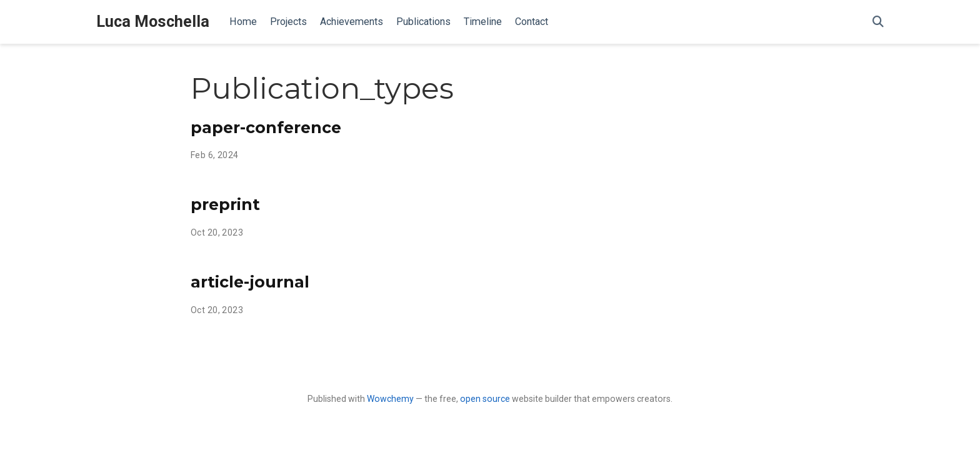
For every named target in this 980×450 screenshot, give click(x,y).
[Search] (878, 22)
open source (485, 399)
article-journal (250, 282)
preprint (225, 204)
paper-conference (266, 127)
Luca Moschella (153, 22)
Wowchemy (390, 399)
